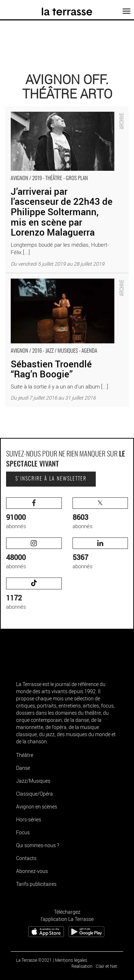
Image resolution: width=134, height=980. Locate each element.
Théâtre (25, 755)
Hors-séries (29, 819)
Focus (23, 832)
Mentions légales (71, 960)
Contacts (26, 858)
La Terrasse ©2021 (34, 960)
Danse (23, 768)
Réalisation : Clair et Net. (95, 966)
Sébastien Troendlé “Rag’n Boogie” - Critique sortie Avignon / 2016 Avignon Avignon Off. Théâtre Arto (64, 281)
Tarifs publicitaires (36, 884)
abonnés (34, 514)
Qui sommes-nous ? (38, 845)
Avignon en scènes (37, 807)
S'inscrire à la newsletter (51, 479)
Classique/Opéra (34, 794)
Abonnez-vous (32, 871)
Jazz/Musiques (33, 781)
